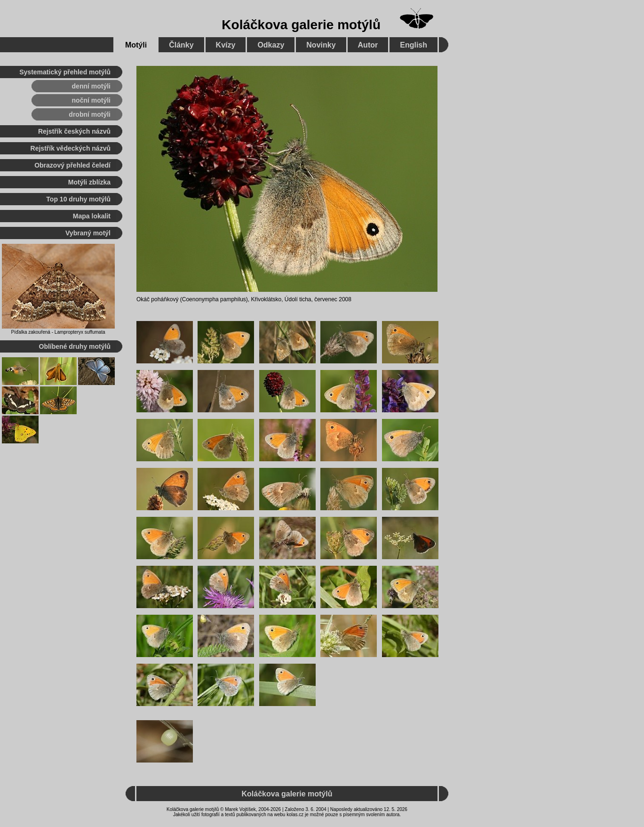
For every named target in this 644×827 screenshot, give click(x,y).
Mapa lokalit (92, 216)
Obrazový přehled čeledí (72, 165)
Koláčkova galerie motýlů (301, 25)
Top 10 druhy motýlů (78, 199)
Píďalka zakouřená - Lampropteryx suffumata (58, 332)
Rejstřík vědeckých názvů (71, 148)
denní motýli (91, 86)
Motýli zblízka (89, 182)
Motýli (136, 45)
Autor (368, 45)
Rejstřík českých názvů (74, 131)
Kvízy (226, 45)
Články (181, 45)
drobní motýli (90, 114)
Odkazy (271, 45)
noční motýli (91, 100)
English (413, 45)
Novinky (321, 45)
